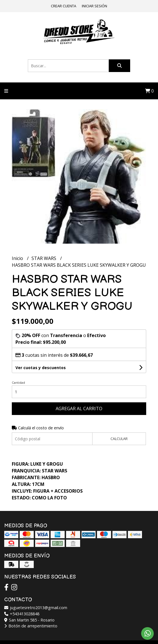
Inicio (18, 258)
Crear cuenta (64, 6)
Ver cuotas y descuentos (41, 368)
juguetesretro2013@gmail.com (36, 608)
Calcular (119, 439)
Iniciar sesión (94, 6)
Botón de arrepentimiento (31, 626)
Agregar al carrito (79, 409)
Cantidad (18, 382)
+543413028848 (22, 614)
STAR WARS (44, 258)
